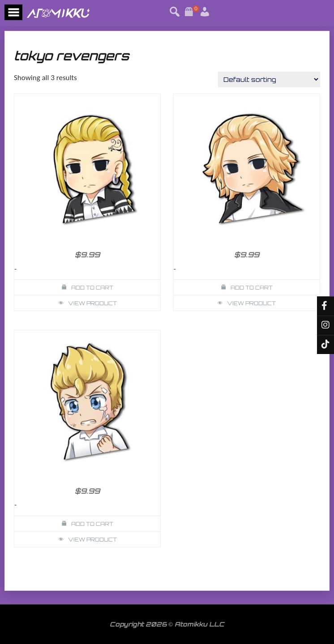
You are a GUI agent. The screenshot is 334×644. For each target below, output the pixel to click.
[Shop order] (269, 79)
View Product (92, 303)
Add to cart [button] (92, 288)
